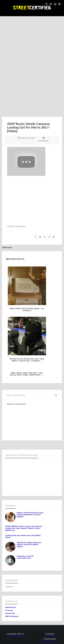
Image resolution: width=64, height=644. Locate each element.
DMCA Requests (12, 616)
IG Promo (9, 610)
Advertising (10, 613)
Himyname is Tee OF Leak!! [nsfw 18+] (25, 557)
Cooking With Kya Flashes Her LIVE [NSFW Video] (23, 536)
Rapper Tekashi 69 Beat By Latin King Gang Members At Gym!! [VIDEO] (30, 515)
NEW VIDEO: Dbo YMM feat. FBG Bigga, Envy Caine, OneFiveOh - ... (27, 374)
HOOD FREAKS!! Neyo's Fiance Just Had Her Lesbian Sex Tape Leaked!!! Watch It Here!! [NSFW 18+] (24, 528)
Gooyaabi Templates (50, 641)
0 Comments (44, 141)
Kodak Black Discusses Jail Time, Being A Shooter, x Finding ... (27, 360)
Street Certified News (15, 636)
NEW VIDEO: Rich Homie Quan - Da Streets (27, 310)
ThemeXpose (50, 636)
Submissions (11, 607)
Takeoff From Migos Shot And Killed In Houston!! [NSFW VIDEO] (29, 545)
